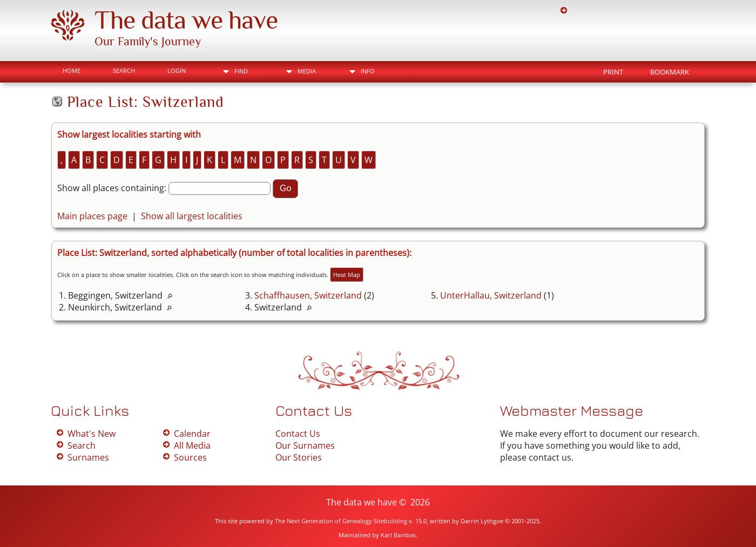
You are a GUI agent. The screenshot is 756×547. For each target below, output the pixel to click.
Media (307, 71)
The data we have (186, 20)
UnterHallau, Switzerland (491, 295)
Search (124, 70)
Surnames (88, 457)
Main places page (92, 216)
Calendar (192, 434)
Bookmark (670, 72)
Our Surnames (305, 445)
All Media (192, 445)
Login (177, 70)
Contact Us (298, 434)
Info (368, 71)
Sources (190, 457)
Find (241, 71)
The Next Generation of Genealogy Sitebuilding (341, 521)
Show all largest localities (192, 216)
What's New (92, 434)
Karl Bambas (398, 535)
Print (613, 72)
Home (72, 70)
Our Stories (299, 457)
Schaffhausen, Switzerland (308, 295)
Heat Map (347, 275)
